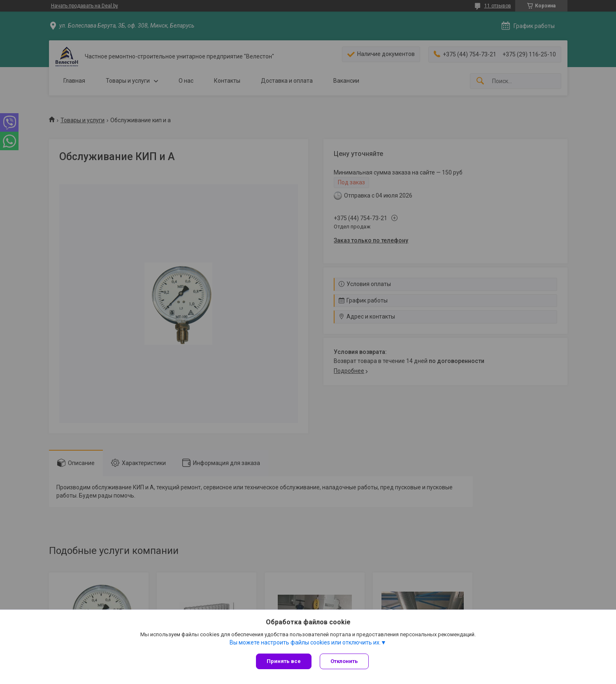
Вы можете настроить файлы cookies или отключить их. (305, 642)
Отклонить (344, 661)
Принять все (284, 661)
